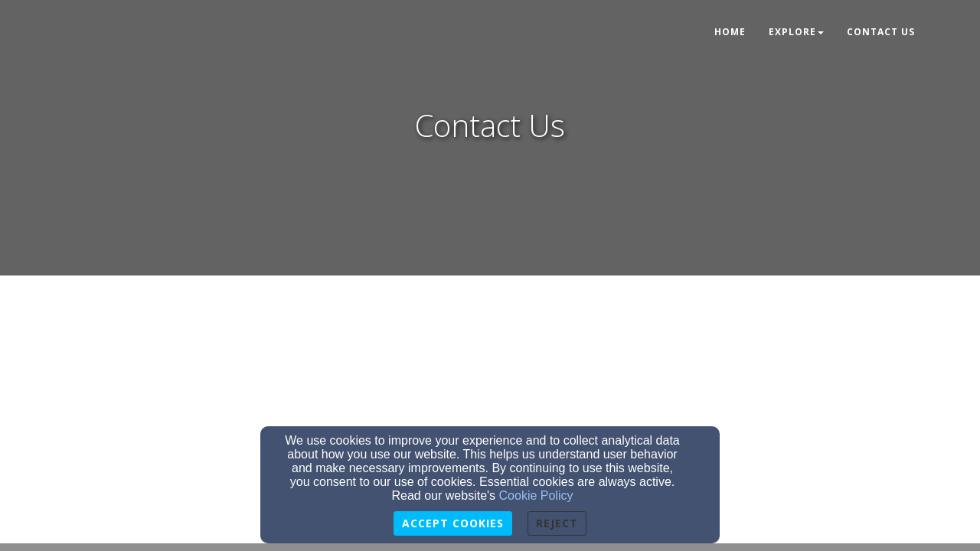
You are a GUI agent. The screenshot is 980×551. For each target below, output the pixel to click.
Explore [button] (796, 32)
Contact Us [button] (881, 32)
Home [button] (730, 32)
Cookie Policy (536, 496)
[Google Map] (490, 409)
